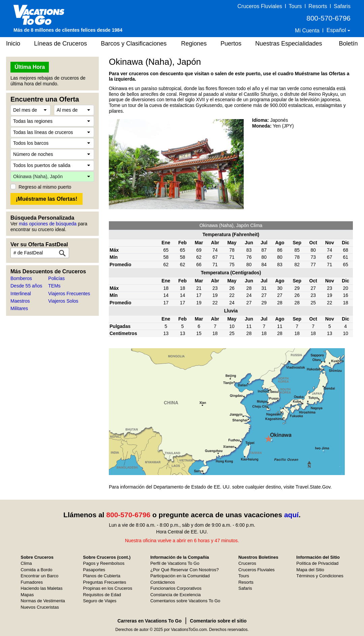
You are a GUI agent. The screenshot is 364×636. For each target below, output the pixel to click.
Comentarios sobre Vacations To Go (185, 601)
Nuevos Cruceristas (40, 607)
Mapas (27, 595)
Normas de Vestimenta (43, 601)
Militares (19, 308)
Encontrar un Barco (39, 576)
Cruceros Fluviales (260, 6)
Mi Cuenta (307, 31)
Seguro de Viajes (100, 601)
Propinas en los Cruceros (108, 588)
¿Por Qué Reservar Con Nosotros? (185, 570)
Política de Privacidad (317, 563)
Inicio (13, 44)
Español (337, 30)
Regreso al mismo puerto (45, 187)
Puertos (231, 44)
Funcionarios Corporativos (176, 588)
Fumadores (32, 582)
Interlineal (21, 294)
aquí (291, 515)
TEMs (54, 286)
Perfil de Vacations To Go (175, 563)
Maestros (20, 301)
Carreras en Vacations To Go (149, 621)
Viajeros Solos (63, 301)
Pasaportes (94, 570)
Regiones (194, 44)
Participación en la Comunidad (180, 576)
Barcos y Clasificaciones (134, 44)
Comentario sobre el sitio (218, 621)
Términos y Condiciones (320, 576)
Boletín (348, 44)
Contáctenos (163, 582)
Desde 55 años (26, 286)
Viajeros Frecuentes (69, 294)
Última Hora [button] (30, 67)
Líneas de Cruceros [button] (60, 44)
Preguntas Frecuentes (104, 582)
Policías (56, 278)
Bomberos (21, 278)
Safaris (342, 6)
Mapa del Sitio (310, 570)
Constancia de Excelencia (176, 595)
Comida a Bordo (36, 570)
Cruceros (247, 563)
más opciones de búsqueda (48, 224)
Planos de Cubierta (102, 576)
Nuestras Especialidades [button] (289, 44)
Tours (295, 6)
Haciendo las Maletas (41, 588)
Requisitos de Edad (102, 595)
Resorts (318, 6)
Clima (26, 563)
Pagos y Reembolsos (104, 563)
